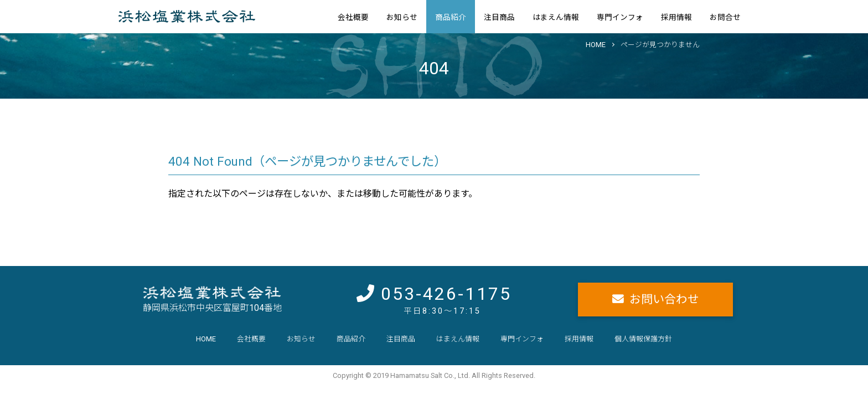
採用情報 (676, 17)
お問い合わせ (664, 299)
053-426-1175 (446, 294)
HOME (596, 45)
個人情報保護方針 (643, 339)
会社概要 (353, 17)
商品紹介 (451, 17)
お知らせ (402, 17)
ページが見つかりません (660, 45)
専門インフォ (620, 17)
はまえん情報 (556, 17)
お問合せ (725, 17)
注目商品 (499, 17)
